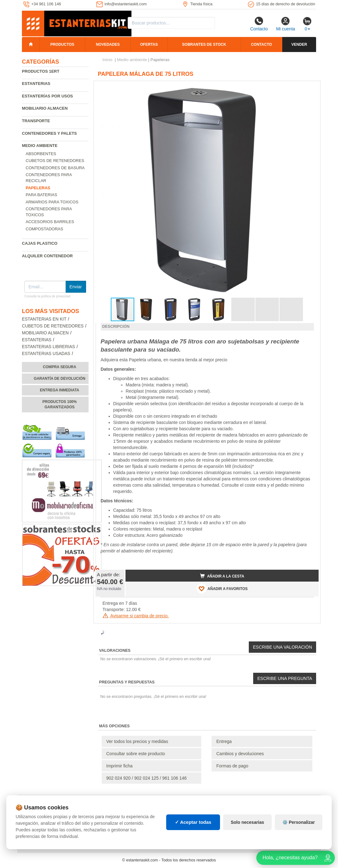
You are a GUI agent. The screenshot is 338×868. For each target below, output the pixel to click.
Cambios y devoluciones (240, 754)
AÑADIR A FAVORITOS (222, 588)
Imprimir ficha (120, 766)
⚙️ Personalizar (299, 822)
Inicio (108, 60)
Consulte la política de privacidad (47, 296)
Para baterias (41, 195)
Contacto (259, 24)
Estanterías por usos (47, 96)
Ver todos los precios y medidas (137, 741)
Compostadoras (44, 229)
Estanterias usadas (46, 354)
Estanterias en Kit (44, 319)
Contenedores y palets (49, 133)
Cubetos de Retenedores (55, 161)
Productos (62, 44)
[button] (308, 88)
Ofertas (149, 44)
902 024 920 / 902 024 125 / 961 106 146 (147, 778)
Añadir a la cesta (222, 576)
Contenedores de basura (55, 168)
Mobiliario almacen (45, 108)
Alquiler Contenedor (47, 256)
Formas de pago (232, 766)
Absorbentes (41, 154)
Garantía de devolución (60, 379)
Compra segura (60, 367)
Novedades (108, 44)
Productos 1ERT (41, 71)
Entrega (224, 741)
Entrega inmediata (60, 390)
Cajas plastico (40, 243)
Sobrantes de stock (204, 44)
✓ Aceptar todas (193, 822)
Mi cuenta (286, 24)
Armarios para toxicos (52, 202)
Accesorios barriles (50, 222)
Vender (299, 44)
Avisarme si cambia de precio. (136, 616)
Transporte (36, 121)
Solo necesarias (247, 822)
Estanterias (36, 84)
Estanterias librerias (49, 347)
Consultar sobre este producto (136, 754)
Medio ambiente (40, 146)
